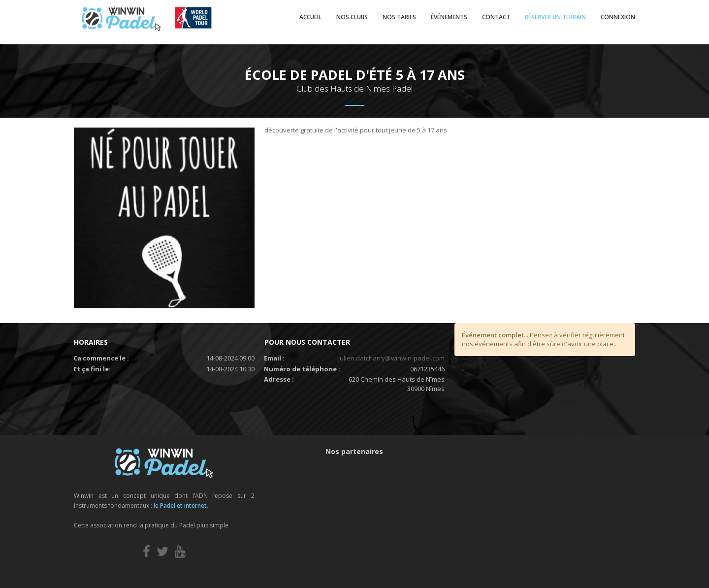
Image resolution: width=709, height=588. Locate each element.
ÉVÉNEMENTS (449, 17)
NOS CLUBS (352, 17)
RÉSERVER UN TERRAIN (555, 17)
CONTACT (496, 17)
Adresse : (279, 379)
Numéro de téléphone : (302, 369)
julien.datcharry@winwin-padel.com (391, 358)
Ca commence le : (101, 358)
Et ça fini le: (92, 369)
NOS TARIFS (399, 17)
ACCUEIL (310, 17)
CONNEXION (618, 17)
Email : (274, 358)
